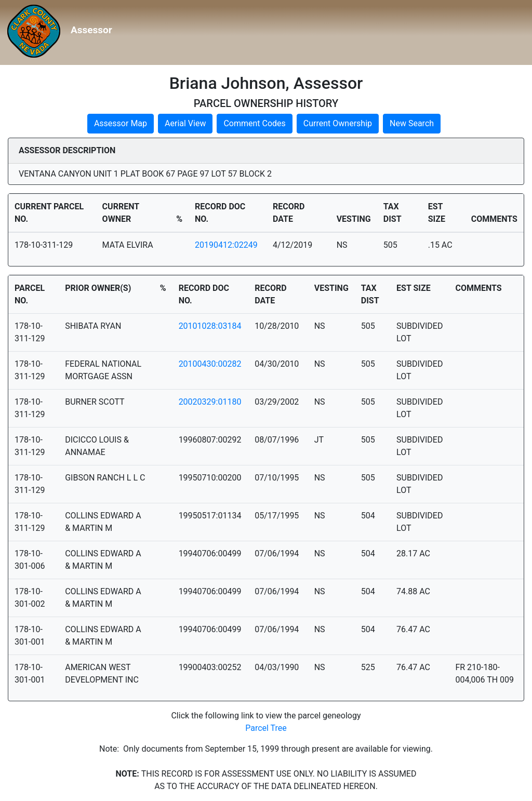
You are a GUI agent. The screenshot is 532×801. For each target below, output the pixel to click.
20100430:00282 (210, 364)
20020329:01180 (210, 402)
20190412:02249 (226, 245)
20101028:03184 (210, 326)
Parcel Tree (266, 728)
